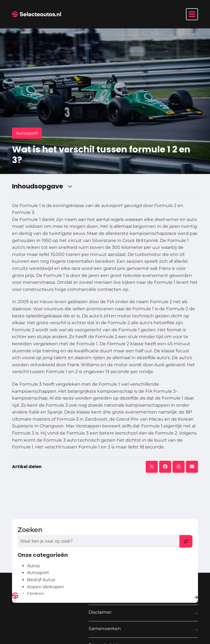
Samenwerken (143, 630)
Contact (143, 597)
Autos (33, 566)
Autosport (27, 133)
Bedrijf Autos (41, 580)
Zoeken (30, 530)
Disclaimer (143, 613)
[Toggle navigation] (192, 14)
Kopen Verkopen (46, 587)
